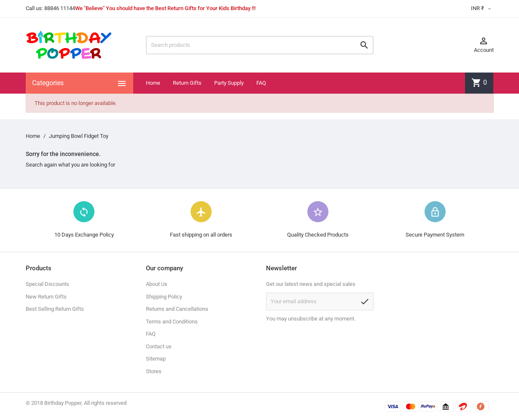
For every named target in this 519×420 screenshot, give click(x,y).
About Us (157, 284)
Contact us (159, 346)
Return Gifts (187, 83)
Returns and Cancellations (177, 309)
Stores (154, 371)
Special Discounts (47, 284)
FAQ (261, 83)
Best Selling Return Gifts (55, 309)
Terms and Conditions (172, 322)
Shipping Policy (164, 297)
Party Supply (229, 83)
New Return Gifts (46, 297)
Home (153, 83)
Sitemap (156, 359)
